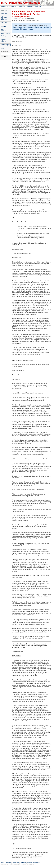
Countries (21, 7)
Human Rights (4, 40)
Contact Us (37, 863)
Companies (12, 7)
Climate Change (4, 18)
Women (4, 13)
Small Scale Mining (5, 35)
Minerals (30, 7)
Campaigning (6, 45)
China (3, 30)
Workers (4, 23)
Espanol (38, 7)
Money (4, 26)
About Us (8, 863)
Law (3, 48)
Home (3, 7)
